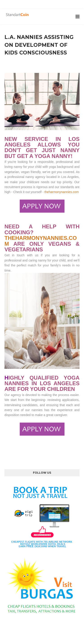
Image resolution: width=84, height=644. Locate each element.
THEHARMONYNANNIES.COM (41, 241)
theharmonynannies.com (61, 192)
